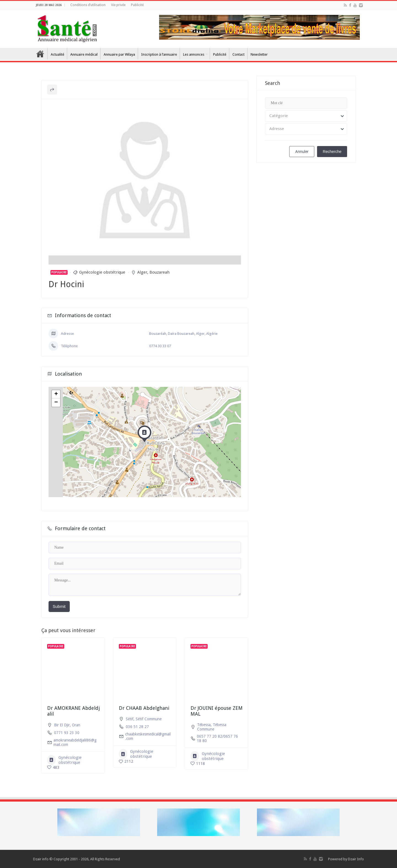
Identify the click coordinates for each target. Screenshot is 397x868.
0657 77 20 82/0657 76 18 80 (217, 738)
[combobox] (306, 116)
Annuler (302, 152)
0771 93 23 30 (67, 733)
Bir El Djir (62, 725)
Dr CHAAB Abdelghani (144, 708)
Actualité (57, 54)
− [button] (56, 403)
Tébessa (204, 725)
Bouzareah (159, 272)
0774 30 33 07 (160, 346)
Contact (238, 54)
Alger (142, 272)
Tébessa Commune (212, 727)
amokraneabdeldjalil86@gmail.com (75, 742)
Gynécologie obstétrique (102, 272)
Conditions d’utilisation (88, 5)
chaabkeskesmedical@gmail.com (148, 736)
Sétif (130, 719)
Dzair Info (356, 859)
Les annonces (194, 54)
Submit (59, 606)
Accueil (40, 54)
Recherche (332, 152)
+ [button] (56, 394)
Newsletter (259, 54)
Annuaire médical (84, 54)
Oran (76, 725)
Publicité (137, 5)
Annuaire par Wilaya (119, 54)
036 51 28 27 (137, 727)
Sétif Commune (149, 719)
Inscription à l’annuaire (159, 54)
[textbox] (306, 116)
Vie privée (118, 5)
